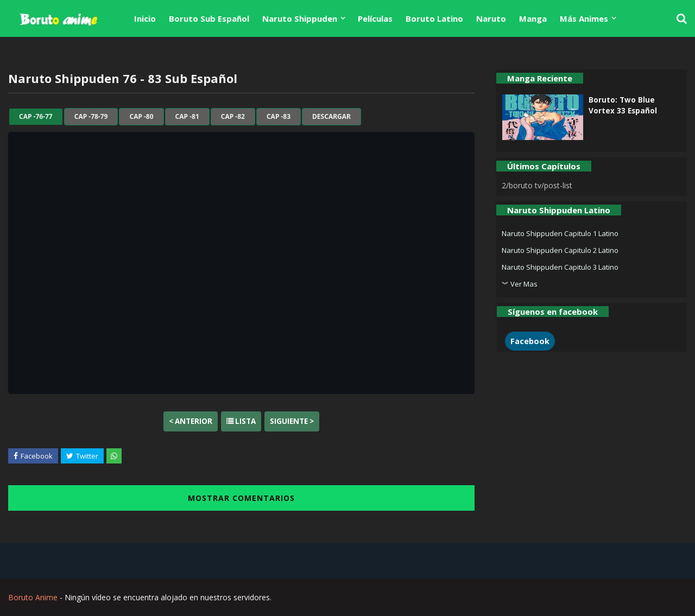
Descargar (331, 117)
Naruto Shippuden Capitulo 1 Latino (560, 233)
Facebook (530, 341)
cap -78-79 (91, 117)
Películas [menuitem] (375, 18)
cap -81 (187, 117)
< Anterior (191, 421)
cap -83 (279, 117)
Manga (533, 18)
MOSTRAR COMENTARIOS (241, 498)
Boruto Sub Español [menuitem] (209, 18)
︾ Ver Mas (520, 284)
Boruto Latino (434, 18)
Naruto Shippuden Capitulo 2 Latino (560, 250)
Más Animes (584, 18)
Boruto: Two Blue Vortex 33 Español (623, 105)
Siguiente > (292, 421)
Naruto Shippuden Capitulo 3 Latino (560, 267)
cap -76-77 (36, 117)
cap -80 (141, 117)
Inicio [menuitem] (145, 18)
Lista (241, 421)
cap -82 (233, 117)
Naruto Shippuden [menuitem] (300, 18)
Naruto (491, 18)
